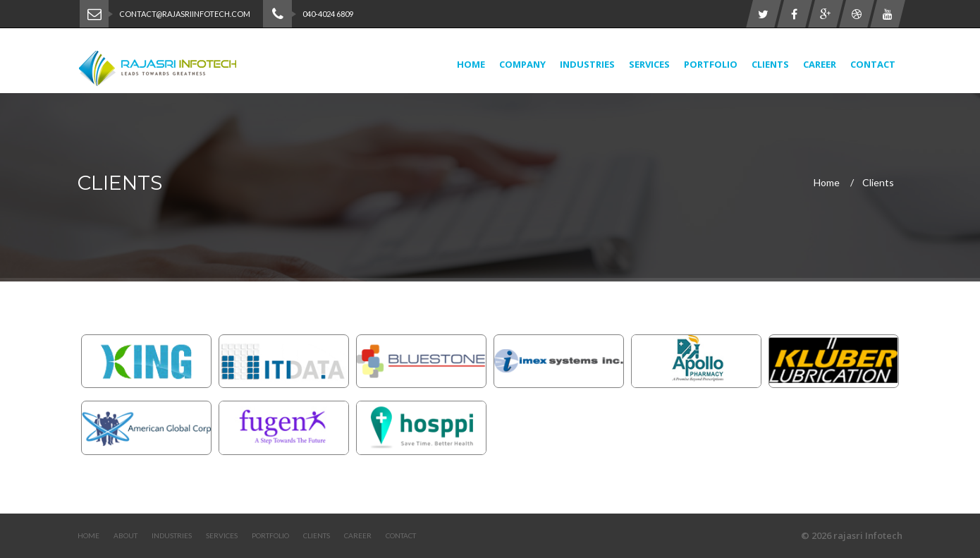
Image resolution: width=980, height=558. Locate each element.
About (125, 535)
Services (649, 64)
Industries (587, 64)
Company (522, 64)
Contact (873, 64)
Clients (770, 64)
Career (820, 64)
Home (471, 64)
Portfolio (711, 64)
